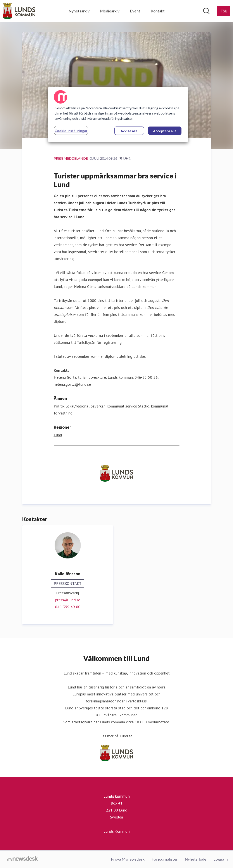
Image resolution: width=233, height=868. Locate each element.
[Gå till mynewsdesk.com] (23, 859)
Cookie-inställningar (71, 131)
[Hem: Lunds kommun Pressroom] (19, 11)
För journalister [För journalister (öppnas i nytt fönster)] (165, 859)
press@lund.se (68, 600)
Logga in (221, 859)
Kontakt (158, 11)
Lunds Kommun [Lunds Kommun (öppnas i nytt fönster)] (116, 831)
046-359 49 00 (68, 607)
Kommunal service (122, 406)
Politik (59, 406)
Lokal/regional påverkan (85, 406)
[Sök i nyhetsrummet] (206, 11)
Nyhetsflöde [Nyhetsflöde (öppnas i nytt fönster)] (196, 859)
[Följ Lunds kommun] (224, 11)
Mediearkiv (110, 11)
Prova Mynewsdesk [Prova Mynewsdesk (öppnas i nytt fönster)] (128, 859)
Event (135, 11)
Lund (58, 435)
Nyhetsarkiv (79, 11)
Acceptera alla (165, 131)
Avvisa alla (129, 131)
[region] (118, 115)
